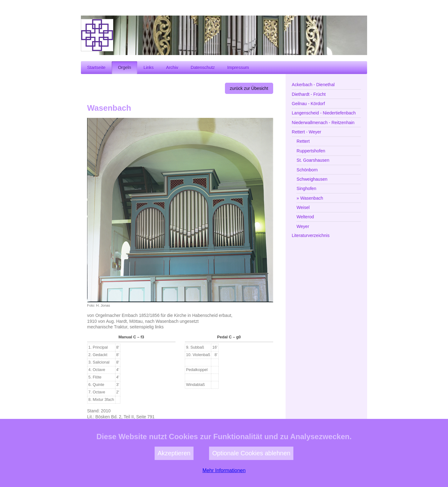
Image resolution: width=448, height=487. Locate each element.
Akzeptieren (174, 469)
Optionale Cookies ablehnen (251, 469)
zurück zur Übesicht (249, 88)
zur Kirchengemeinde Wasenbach (236, 434)
